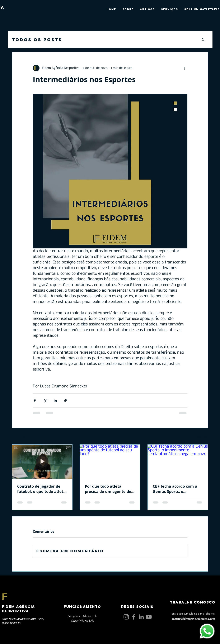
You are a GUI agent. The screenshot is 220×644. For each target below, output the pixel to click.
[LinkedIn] (141, 617)
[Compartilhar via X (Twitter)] (45, 400)
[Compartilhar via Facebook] (35, 400)
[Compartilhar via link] (65, 400)
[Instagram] (126, 617)
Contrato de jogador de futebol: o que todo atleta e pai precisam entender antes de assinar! (41, 489)
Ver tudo (202, 437)
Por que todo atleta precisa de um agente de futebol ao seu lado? (108, 489)
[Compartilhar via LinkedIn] (55, 400)
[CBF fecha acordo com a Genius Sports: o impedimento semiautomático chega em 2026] (178, 462)
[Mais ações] (185, 68)
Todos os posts (37, 40)
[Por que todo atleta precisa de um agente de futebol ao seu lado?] (110, 462)
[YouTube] (149, 617)
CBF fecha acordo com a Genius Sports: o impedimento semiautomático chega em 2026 (175, 489)
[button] (203, 39)
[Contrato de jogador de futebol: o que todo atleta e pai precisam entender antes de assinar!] (42, 462)
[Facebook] (134, 617)
